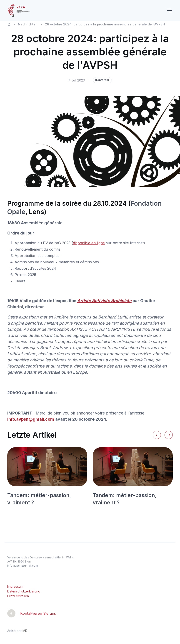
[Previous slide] (157, 435)
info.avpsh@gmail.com (23, 566)
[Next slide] (169, 435)
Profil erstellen (18, 596)
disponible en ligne (89, 243)
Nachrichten (28, 24)
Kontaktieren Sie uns (38, 613)
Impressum (15, 586)
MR (25, 631)
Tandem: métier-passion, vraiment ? (39, 499)
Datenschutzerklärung (24, 591)
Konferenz (102, 80)
